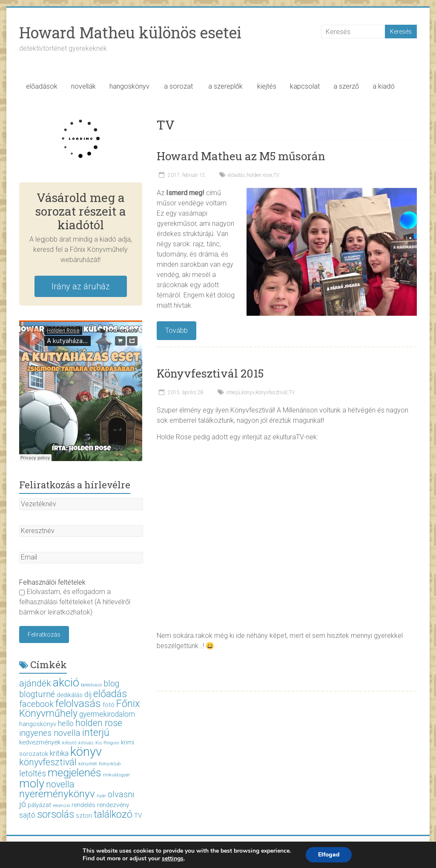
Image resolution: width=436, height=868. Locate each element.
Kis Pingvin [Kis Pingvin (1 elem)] (107, 743)
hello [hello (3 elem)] (66, 724)
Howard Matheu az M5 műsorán (241, 156)
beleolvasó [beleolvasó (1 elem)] (91, 685)
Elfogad (328, 855)
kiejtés (267, 86)
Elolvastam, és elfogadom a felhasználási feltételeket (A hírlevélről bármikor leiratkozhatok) (75, 602)
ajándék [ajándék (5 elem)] (35, 683)
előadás (237, 175)
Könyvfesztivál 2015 (210, 373)
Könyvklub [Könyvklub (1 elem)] (110, 764)
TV (276, 175)
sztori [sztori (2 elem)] (84, 816)
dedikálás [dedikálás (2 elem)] (70, 695)
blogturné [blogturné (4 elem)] (37, 694)
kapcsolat (305, 86)
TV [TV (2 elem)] (138, 816)
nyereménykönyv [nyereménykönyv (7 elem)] (57, 794)
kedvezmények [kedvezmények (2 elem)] (40, 742)
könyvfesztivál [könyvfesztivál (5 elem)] (48, 762)
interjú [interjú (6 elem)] (96, 732)
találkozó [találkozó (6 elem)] (113, 814)
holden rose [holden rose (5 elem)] (99, 723)
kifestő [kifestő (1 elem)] (69, 743)
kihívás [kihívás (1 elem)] (86, 743)
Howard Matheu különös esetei (130, 32)
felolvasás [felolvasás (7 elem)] (78, 703)
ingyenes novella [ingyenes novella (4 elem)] (50, 733)
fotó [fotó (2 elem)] (109, 705)
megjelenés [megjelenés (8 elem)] (75, 773)
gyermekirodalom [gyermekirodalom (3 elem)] (107, 714)
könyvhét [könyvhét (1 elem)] (88, 764)
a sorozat (178, 86)
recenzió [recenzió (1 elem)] (61, 806)
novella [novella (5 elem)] (60, 784)
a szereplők (225, 86)
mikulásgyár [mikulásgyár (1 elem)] (116, 775)
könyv (248, 392)
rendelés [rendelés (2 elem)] (83, 805)
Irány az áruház (81, 286)
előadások (42, 86)
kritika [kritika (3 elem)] (59, 753)
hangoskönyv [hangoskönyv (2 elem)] (38, 724)
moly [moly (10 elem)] (32, 783)
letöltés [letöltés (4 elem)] (33, 774)
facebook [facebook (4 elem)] (36, 704)
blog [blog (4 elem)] (112, 684)
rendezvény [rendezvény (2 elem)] (113, 805)
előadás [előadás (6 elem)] (110, 694)
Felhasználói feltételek (52, 582)
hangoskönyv (129, 86)
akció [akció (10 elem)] (66, 682)
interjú (233, 392)
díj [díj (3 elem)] (88, 695)
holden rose (259, 175)
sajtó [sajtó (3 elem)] (27, 815)
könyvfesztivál (271, 392)
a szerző (346, 86)
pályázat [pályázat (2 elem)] (39, 805)
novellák (83, 86)
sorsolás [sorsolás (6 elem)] (56, 814)
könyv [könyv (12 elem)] (86, 752)
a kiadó (384, 86)
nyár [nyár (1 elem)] (101, 796)
